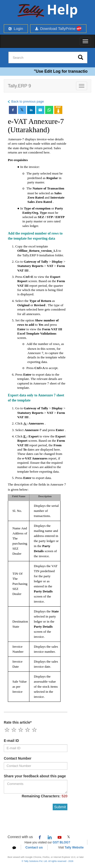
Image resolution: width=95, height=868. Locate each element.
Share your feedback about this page (35, 776)
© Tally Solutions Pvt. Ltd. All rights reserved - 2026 (47, 861)
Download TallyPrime (58, 28)
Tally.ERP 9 (19, 86)
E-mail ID (11, 741)
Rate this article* (18, 722)
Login (16, 28)
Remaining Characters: (45, 796)
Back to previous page (25, 101)
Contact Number (18, 758)
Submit (60, 807)
